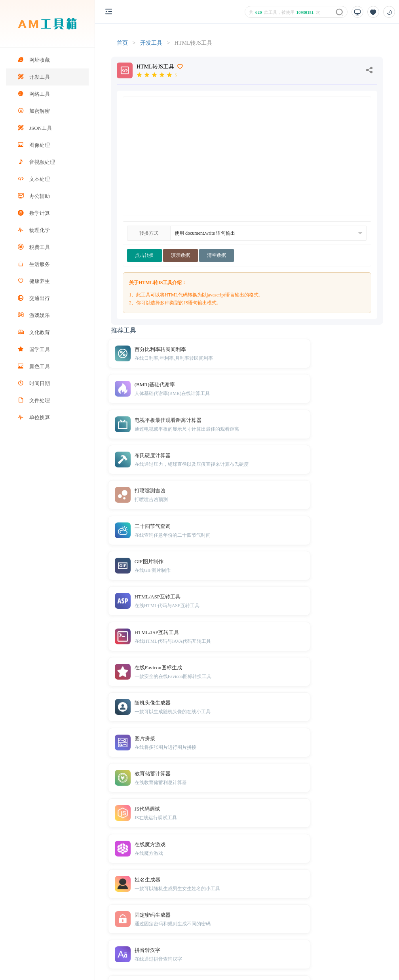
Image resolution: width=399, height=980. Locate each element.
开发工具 (151, 43)
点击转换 (144, 255)
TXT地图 (138, 935)
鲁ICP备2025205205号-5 (290, 961)
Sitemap (161, 935)
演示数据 (180, 255)
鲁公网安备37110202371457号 (357, 961)
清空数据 (217, 255)
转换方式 (149, 233)
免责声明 (185, 935)
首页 (122, 43)
